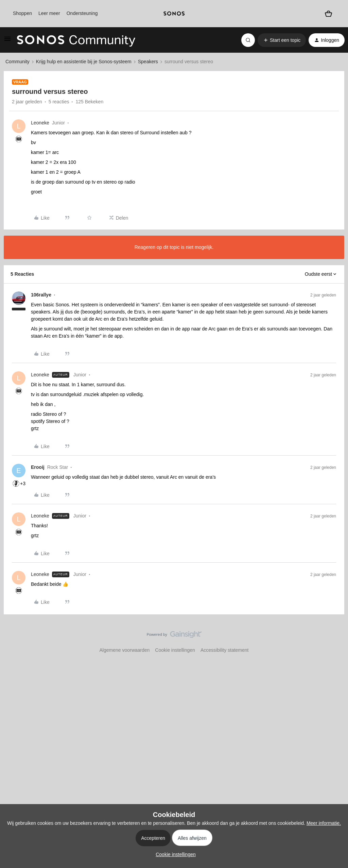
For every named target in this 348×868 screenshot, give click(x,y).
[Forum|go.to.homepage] (76, 40)
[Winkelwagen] (328, 14)
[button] (7, 41)
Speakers (148, 62)
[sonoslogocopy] (174, 14)
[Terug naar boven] (334, 640)
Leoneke (40, 123)
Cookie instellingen (175, 650)
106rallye (41, 295)
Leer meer (49, 13)
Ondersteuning (82, 13)
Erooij (38, 467)
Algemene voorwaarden (124, 650)
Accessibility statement (225, 650)
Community (18, 62)
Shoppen (22, 13)
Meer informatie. (324, 823)
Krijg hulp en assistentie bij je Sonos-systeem (84, 62)
